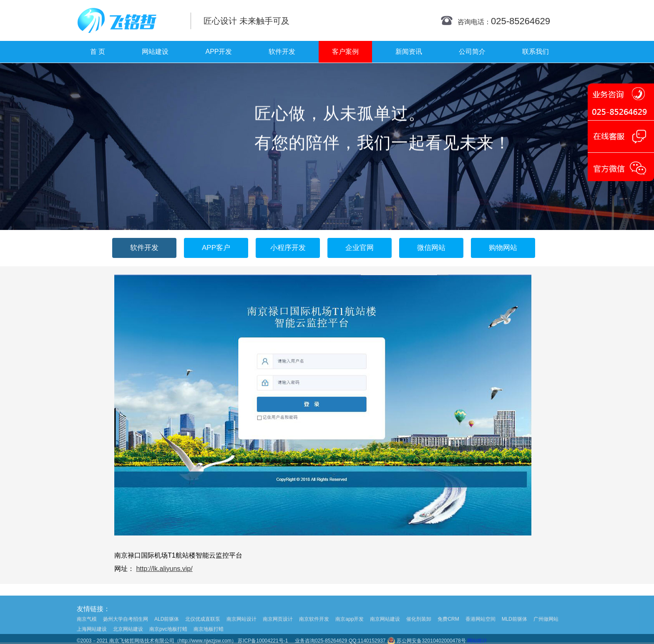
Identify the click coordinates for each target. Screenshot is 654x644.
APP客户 (215, 248)
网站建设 (155, 52)
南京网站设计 (241, 630)
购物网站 (502, 248)
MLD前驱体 (514, 630)
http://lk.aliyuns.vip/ (164, 569)
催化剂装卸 (419, 630)
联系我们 (536, 52)
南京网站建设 (385, 630)
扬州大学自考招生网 (126, 630)
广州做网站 (546, 630)
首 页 (98, 52)
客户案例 (345, 52)
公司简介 (472, 52)
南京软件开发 (314, 630)
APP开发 (219, 52)
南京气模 (87, 630)
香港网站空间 (480, 630)
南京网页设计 (278, 630)
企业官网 (359, 248)
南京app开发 (350, 630)
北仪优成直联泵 (203, 630)
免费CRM (448, 630)
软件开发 (282, 52)
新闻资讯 (409, 52)
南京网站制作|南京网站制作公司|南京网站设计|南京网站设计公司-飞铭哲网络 (128, 20)
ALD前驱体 (167, 630)
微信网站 (430, 248)
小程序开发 (287, 248)
